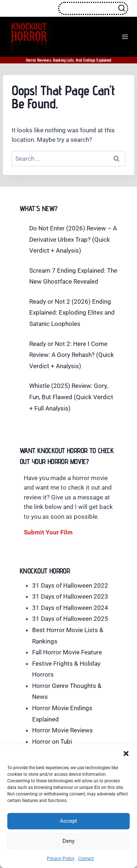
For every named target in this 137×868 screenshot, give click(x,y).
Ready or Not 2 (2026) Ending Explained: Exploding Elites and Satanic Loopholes (72, 313)
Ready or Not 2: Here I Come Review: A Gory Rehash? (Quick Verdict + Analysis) (72, 355)
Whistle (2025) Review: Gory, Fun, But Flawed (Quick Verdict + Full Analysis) (71, 397)
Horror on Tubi (52, 742)
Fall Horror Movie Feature (67, 652)
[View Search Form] (93, 8)
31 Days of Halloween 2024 (70, 608)
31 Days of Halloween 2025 (70, 619)
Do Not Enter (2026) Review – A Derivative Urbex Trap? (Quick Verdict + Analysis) (73, 239)
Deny (68, 841)
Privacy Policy (61, 859)
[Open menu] (125, 37)
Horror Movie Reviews (62, 730)
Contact (86, 859)
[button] (126, 754)
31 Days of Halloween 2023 (70, 596)
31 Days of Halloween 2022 (70, 585)
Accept (68, 821)
